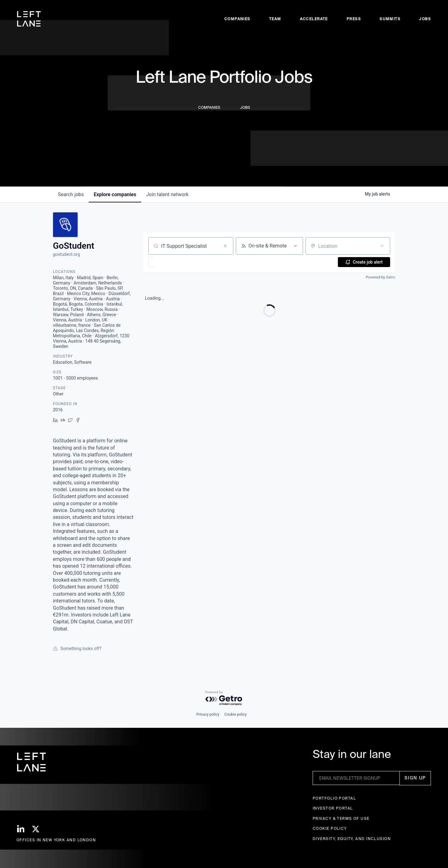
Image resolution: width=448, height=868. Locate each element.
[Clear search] (225, 246)
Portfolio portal (334, 798)
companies (115, 194)
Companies (237, 19)
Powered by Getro (380, 277)
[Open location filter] (382, 246)
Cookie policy (236, 714)
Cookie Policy (330, 828)
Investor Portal (333, 808)
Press (354, 19)
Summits (390, 19)
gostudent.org (66, 254)
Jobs (425, 19)
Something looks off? (77, 649)
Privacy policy (208, 714)
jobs (71, 194)
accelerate (314, 19)
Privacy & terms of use (341, 818)
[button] (169, 262)
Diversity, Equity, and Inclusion (352, 839)
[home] (29, 19)
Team (275, 19)
